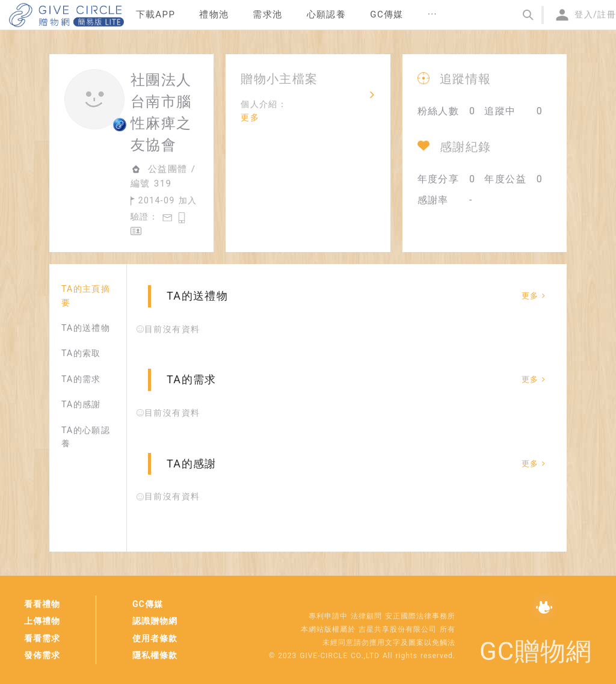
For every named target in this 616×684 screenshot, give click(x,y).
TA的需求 (81, 379)
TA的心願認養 (86, 437)
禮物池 (214, 14)
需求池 (267, 14)
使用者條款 (155, 638)
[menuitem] (156, 15)
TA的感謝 (81, 404)
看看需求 (42, 638)
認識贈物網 (155, 621)
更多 (250, 117)
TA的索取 (81, 353)
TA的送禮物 (86, 328)
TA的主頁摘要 (86, 295)
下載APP (156, 14)
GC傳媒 (148, 604)
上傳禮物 (42, 621)
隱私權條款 (155, 655)
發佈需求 (42, 655)
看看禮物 (42, 604)
